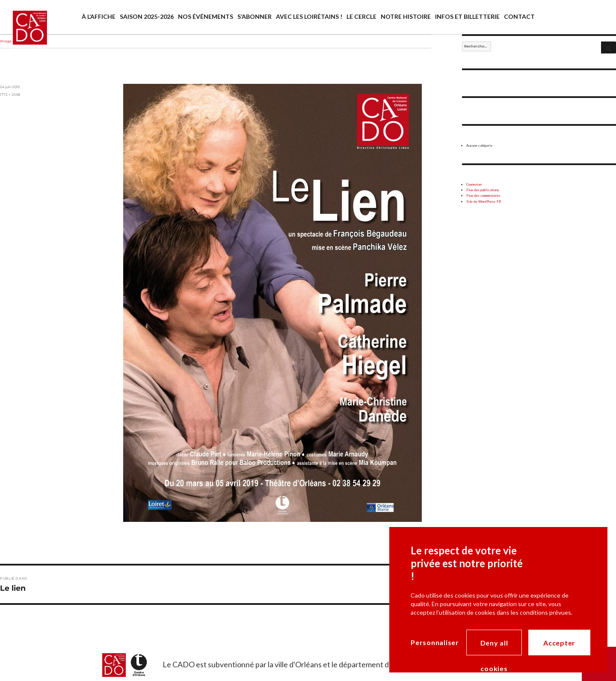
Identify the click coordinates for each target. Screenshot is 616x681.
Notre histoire (406, 16)
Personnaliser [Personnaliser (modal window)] (435, 642)
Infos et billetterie (467, 16)
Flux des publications (483, 190)
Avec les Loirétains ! (309, 16)
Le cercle (361, 16)
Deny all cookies (494, 647)
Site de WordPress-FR (484, 201)
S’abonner (255, 16)
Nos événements (206, 16)
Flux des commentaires (483, 195)
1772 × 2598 (10, 95)
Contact (519, 16)
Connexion (474, 184)
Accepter (559, 643)
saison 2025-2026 (147, 16)
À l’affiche (99, 16)
